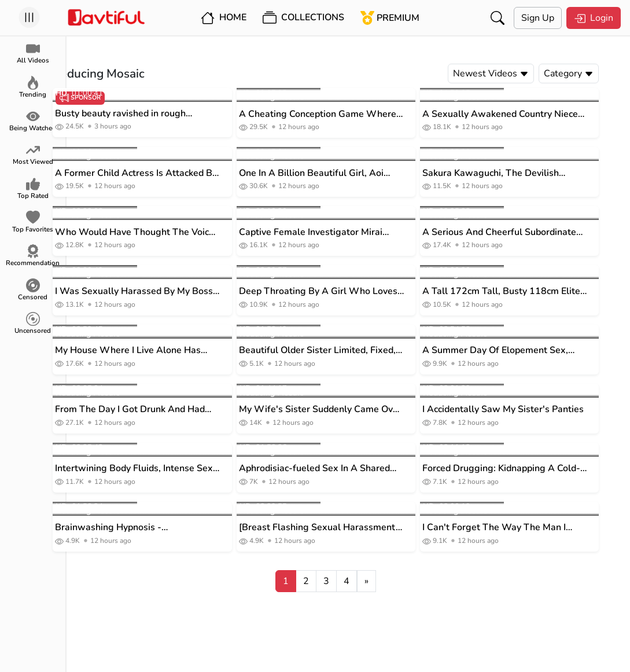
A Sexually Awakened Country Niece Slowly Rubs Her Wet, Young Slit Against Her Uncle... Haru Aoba (523, 114)
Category (591, 74)
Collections (303, 18)
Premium (390, 18)
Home (224, 18)
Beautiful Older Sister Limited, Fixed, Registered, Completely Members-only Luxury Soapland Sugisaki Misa (343, 350)
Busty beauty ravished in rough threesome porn (143, 114)
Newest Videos (513, 74)
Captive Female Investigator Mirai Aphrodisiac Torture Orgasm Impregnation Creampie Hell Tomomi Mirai (339, 232)
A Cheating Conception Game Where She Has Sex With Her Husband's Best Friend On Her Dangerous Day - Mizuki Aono (343, 114)
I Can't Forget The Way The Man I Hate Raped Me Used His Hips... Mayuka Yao (517, 528)
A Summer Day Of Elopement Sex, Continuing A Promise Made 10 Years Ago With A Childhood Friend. (524, 350)
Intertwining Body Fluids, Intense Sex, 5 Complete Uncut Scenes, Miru (158, 469)
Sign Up (538, 18)
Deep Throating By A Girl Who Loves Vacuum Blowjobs (340, 291)
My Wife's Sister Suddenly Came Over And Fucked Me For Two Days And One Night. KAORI (343, 410)
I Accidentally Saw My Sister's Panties (526, 409)
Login (594, 18)
